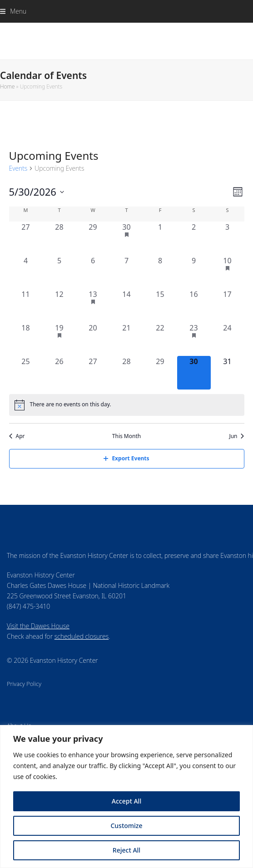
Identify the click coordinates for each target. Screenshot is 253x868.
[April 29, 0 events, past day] (93, 238)
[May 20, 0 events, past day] (93, 339)
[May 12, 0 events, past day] (60, 306)
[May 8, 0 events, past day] (160, 272)
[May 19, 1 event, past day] (60, 339)
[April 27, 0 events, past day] (26, 238)
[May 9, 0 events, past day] (194, 272)
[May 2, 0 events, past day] (194, 238)
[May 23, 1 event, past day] (194, 339)
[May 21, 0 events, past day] (127, 339)
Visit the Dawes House (38, 626)
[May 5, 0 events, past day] (60, 272)
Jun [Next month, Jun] (236, 436)
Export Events (126, 458)
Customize (126, 826)
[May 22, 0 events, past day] (160, 339)
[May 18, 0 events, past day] (26, 339)
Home (7, 86)
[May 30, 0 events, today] (194, 373)
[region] (126, 796)
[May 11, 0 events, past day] (26, 306)
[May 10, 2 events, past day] (228, 272)
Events (18, 168)
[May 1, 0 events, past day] (160, 238)
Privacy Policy (24, 684)
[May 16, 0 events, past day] (194, 306)
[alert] (127, 405)
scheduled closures (82, 636)
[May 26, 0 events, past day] (60, 373)
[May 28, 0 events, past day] (127, 373)
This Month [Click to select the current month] (126, 436)
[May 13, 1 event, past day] (93, 306)
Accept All (126, 801)
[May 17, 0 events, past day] (228, 306)
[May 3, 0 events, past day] (228, 238)
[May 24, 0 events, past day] (228, 339)
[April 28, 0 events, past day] (60, 238)
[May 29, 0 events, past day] (160, 373)
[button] (13, 11)
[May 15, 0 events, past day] (160, 306)
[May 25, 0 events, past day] (26, 373)
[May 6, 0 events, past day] (93, 272)
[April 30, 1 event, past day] (127, 238)
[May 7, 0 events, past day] (127, 272)
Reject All (126, 850)
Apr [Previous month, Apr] (17, 436)
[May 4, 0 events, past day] (26, 272)
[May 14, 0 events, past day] (127, 306)
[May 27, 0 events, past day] (93, 373)
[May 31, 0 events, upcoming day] (228, 373)
